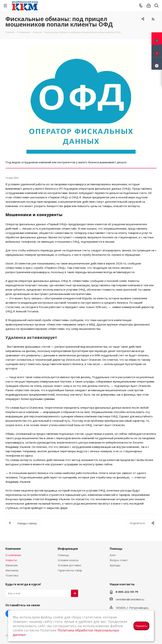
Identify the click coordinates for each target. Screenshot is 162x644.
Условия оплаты (68, 560)
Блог (113, 555)
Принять (141, 626)
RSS (153, 19)
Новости (11, 560)
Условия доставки (69, 565)
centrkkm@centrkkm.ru (130, 599)
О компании (13, 555)
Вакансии (12, 565)
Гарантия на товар (70, 570)
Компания (13, 549)
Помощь (63, 555)
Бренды (115, 565)
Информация (68, 549)
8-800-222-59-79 (127, 592)
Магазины (12, 570)
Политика (12, 575)
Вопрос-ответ (119, 560)
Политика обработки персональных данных (66, 632)
